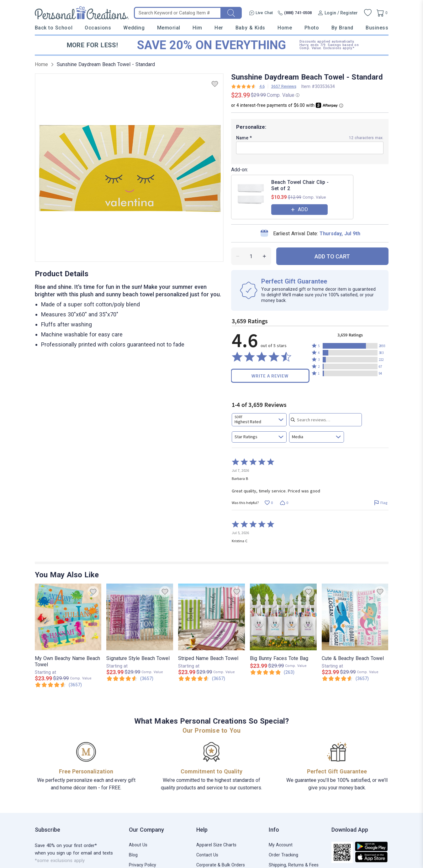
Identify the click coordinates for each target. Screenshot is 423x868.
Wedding (134, 28)
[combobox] (259, 420)
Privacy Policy (143, 865)
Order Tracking (283, 855)
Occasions (98, 28)
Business (377, 28)
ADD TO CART (332, 256)
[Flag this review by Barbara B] (381, 503)
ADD (303, 209)
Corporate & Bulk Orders (221, 865)
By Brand (342, 28)
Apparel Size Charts (216, 845)
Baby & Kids (250, 28)
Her (219, 28)
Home (285, 28)
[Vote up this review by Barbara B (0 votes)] (269, 503)
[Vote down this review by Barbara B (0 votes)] (284, 503)
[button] (350, 346)
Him (197, 28)
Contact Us (207, 855)
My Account (281, 845)
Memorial (169, 28)
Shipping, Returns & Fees (294, 865)
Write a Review (270, 376)
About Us (138, 845)
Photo (312, 28)
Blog (133, 855)
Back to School (54, 28)
